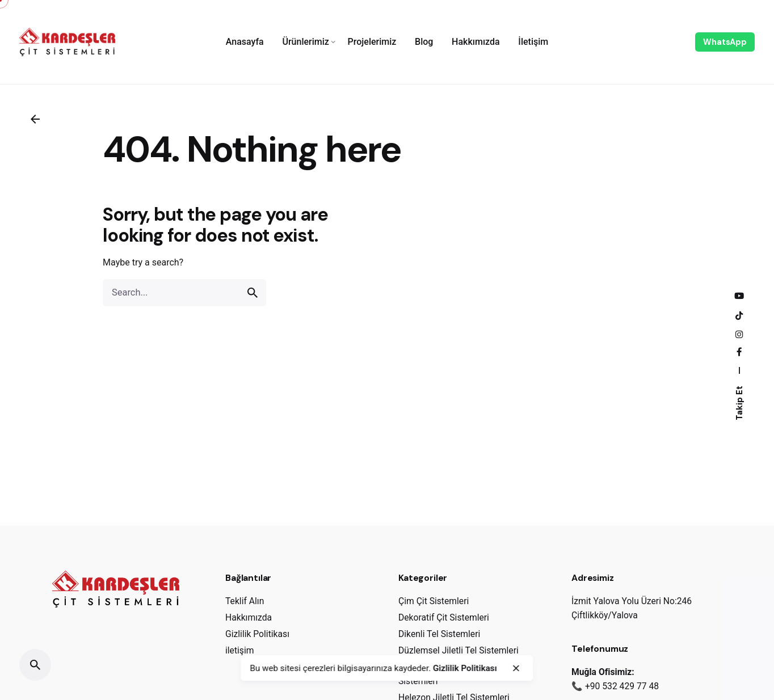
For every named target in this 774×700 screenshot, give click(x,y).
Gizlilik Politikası (465, 668)
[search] (253, 293)
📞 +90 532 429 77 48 (615, 686)
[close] (516, 668)
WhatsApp (725, 42)
